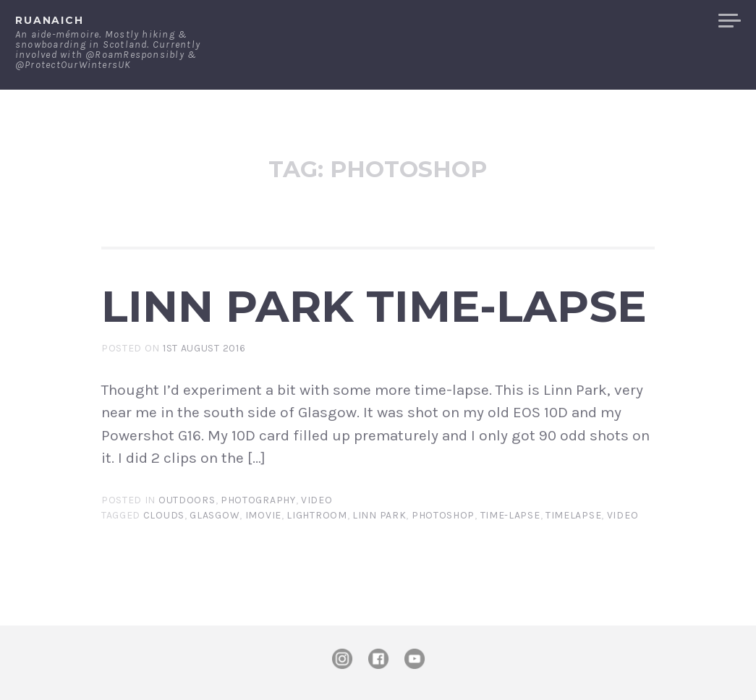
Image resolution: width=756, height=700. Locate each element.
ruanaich (50, 20)
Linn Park (379, 515)
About (488, 21)
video (623, 515)
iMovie (263, 515)
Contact (557, 21)
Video (317, 500)
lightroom (317, 515)
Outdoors (187, 500)
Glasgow (215, 515)
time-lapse (510, 515)
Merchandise (653, 21)
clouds (164, 515)
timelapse (573, 515)
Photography (258, 500)
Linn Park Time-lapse (374, 306)
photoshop (443, 515)
